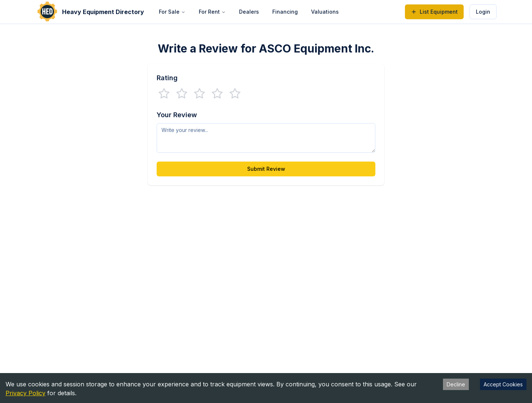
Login (483, 12)
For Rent (212, 12)
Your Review (177, 115)
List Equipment (434, 12)
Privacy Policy (25, 393)
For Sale (172, 12)
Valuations (325, 12)
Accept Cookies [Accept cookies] (503, 384)
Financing (285, 12)
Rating (167, 78)
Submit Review (266, 169)
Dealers (249, 12)
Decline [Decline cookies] (456, 384)
